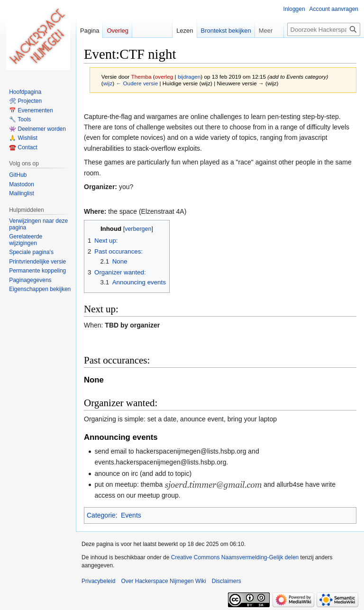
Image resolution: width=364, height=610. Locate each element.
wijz (108, 83)
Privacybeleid (98, 581)
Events (131, 515)
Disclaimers (227, 581)
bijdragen (189, 77)
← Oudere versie (137, 83)
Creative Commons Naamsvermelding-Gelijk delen (235, 557)
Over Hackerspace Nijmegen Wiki (163, 581)
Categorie (101, 515)
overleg (164, 77)
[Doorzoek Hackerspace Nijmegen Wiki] (324, 29)
